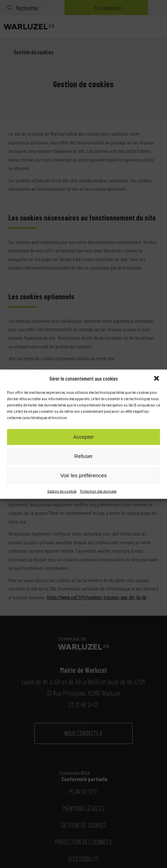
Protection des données (98, 491)
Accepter (83, 437)
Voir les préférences (84, 475)
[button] (156, 378)
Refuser (84, 456)
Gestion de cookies (62, 491)
